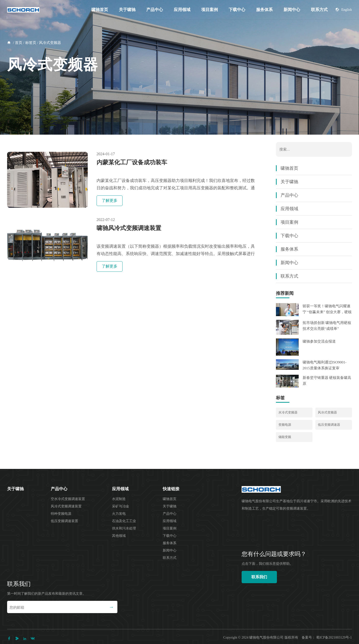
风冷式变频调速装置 (66, 506)
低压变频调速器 (329, 425)
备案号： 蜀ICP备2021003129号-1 (327, 638)
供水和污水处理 (124, 528)
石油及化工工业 (124, 521)
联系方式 (319, 10)
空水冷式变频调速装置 (68, 499)
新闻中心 (292, 10)
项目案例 (210, 10)
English (344, 10)
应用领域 (182, 10)
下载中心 (237, 10)
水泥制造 (119, 499)
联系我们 (259, 577)
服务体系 (264, 10)
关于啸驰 (127, 10)
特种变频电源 (61, 514)
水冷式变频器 (288, 412)
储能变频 (285, 437)
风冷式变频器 (327, 412)
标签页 (31, 43)
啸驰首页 (100, 10)
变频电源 (285, 425)
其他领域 (119, 536)
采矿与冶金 (121, 506)
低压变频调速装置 (64, 521)
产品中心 (155, 10)
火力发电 (119, 514)
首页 (19, 43)
